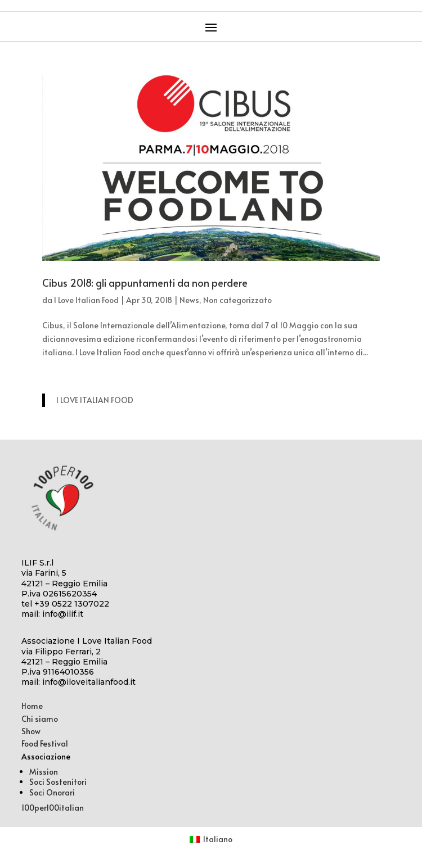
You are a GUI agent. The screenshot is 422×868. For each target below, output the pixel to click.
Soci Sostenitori (58, 782)
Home (32, 706)
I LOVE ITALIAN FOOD (95, 400)
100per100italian (53, 808)
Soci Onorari (52, 792)
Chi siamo (40, 719)
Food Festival (45, 743)
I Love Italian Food (86, 300)
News (189, 300)
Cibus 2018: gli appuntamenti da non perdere (145, 282)
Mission (44, 772)
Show (31, 731)
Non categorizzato (237, 300)
